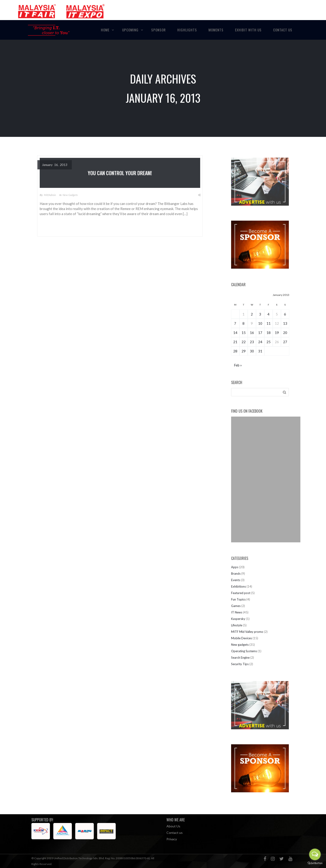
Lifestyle (237, 625)
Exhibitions (238, 586)
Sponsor (158, 30)
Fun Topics (238, 599)
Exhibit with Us (248, 30)
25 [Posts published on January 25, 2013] (269, 342)
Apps (235, 567)
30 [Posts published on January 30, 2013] (252, 351)
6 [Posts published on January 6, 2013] (285, 314)
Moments (216, 30)
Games (236, 606)
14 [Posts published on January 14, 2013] (235, 333)
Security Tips (240, 664)
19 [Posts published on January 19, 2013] (277, 333)
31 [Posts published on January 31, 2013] (260, 351)
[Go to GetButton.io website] (315, 863)
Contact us (175, 833)
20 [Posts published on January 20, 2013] (285, 333)
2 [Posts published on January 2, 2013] (252, 314)
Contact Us (283, 30)
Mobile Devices (241, 638)
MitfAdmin (50, 195)
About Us (173, 826)
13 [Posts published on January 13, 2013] (285, 323)
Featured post (241, 593)
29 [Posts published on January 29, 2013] (244, 351)
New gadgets (70, 195)
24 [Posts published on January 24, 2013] (260, 342)
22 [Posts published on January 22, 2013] (244, 342)
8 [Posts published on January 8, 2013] (243, 323)
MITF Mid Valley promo (247, 632)
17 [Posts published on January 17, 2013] (260, 333)
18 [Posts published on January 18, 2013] (269, 333)
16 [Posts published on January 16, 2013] (252, 333)
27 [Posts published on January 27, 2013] (285, 342)
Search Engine (240, 658)
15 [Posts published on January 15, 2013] (244, 333)
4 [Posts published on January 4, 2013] (268, 314)
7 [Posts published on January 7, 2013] (235, 323)
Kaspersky (238, 619)
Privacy (172, 839)
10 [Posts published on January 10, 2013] (260, 323)
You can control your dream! (120, 173)
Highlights (187, 30)
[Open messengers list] (315, 854)
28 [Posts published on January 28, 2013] (235, 351)
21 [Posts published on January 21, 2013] (235, 342)
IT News (237, 612)
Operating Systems (244, 651)
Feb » (238, 365)
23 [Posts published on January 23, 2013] (252, 342)
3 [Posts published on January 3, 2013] (260, 314)
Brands (236, 574)
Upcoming (130, 30)
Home (105, 30)
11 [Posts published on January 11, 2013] (269, 323)
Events (236, 580)
